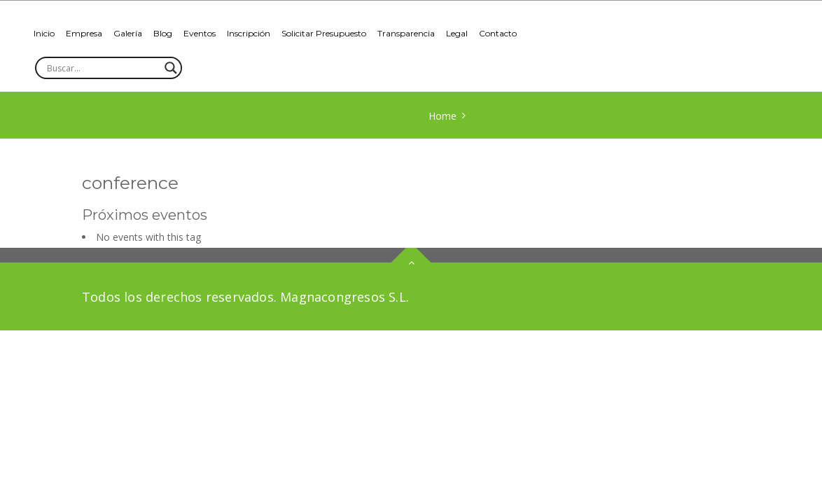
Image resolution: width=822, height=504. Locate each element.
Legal (457, 33)
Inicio (44, 33)
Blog (163, 33)
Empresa (84, 33)
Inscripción (249, 33)
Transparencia (406, 33)
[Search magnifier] (171, 68)
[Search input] (102, 68)
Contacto (498, 33)
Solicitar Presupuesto (324, 33)
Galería (128, 33)
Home (443, 116)
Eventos (200, 33)
